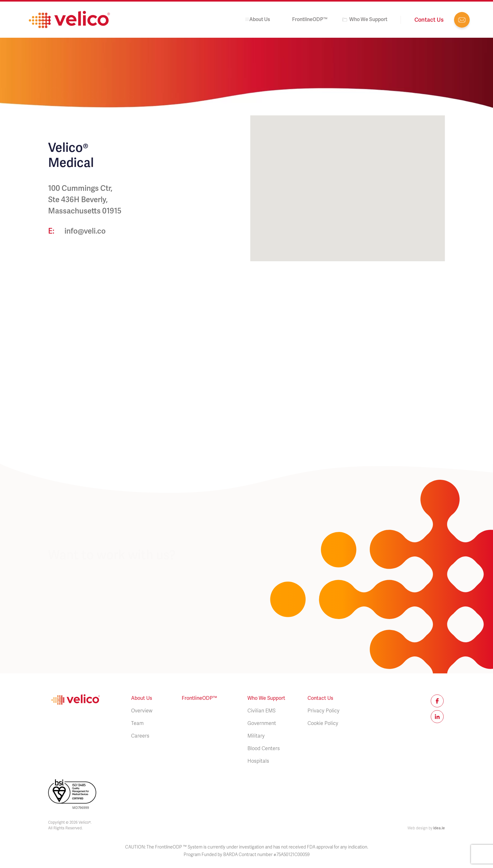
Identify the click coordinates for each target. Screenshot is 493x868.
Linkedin (437, 717)
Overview (142, 711)
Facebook (437, 701)
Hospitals (258, 761)
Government (262, 723)
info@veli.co (462, 20)
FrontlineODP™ (310, 19)
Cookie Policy (323, 723)
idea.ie (439, 828)
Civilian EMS (261, 711)
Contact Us (320, 698)
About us (257, 19)
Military (256, 736)
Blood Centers (264, 749)
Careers (140, 736)
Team (137, 723)
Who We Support (368, 19)
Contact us (429, 20)
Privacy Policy (324, 711)
